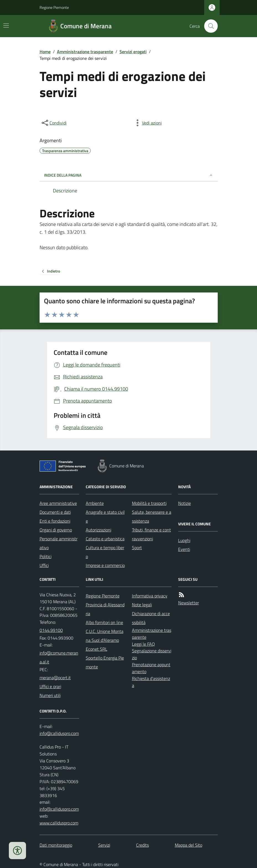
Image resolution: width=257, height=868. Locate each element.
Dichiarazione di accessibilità (151, 618)
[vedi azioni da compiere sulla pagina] (147, 123)
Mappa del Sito (189, 845)
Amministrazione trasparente (85, 52)
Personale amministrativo (59, 543)
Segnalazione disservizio (152, 654)
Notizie (185, 503)
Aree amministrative (58, 503)
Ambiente (95, 503)
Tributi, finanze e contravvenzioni (151, 534)
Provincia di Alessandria (105, 609)
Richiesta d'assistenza (151, 682)
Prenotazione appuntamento (151, 668)
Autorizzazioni (98, 530)
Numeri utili (50, 695)
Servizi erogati (133, 52)
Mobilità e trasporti (149, 503)
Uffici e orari (50, 686)
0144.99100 (51, 630)
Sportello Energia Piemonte (105, 662)
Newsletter (189, 603)
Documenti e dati (55, 512)
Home (45, 52)
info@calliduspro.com (59, 809)
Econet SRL (97, 649)
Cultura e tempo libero (105, 552)
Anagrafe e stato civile (105, 516)
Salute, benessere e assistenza (152, 516)
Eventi (184, 549)
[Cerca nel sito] (209, 26)
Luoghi (184, 540)
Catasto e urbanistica (105, 539)
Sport (137, 548)
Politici (46, 556)
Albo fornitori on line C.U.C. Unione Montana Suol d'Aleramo (105, 631)
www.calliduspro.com (59, 823)
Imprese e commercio (105, 565)
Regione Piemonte (54, 7)
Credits (142, 845)
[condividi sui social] (54, 123)
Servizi (104, 845)
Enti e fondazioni (55, 521)
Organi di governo (56, 530)
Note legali (142, 605)
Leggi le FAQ (143, 644)
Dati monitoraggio (56, 845)
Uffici (44, 565)
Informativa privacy (150, 596)
